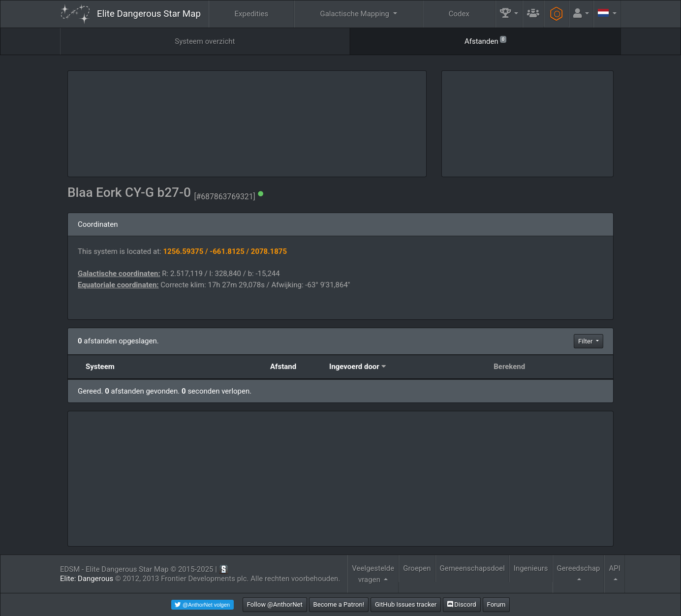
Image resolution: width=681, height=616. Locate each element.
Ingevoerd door (354, 367)
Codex (459, 14)
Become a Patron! (339, 604)
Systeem (100, 367)
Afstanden (485, 41)
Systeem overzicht (205, 41)
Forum (496, 604)
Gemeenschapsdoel (472, 568)
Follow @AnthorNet (275, 604)
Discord (462, 604)
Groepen (417, 568)
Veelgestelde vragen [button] (373, 574)
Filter (586, 341)
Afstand (283, 367)
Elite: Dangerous (87, 579)
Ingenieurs (531, 568)
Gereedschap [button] (579, 568)
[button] (509, 14)
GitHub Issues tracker (406, 604)
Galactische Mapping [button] (355, 14)
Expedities (252, 14)
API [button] (614, 568)
